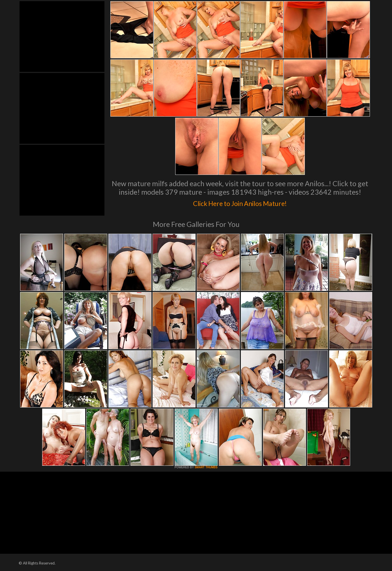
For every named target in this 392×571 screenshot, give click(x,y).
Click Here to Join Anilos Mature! (240, 202)
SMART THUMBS (206, 467)
